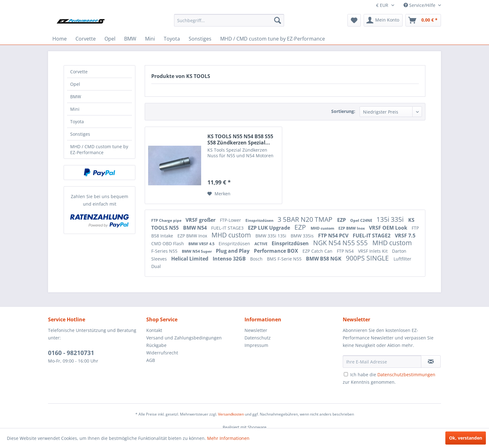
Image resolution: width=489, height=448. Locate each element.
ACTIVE (261, 244)
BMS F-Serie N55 (285, 259)
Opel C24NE (362, 220)
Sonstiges (80, 134)
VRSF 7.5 (405, 236)
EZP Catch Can (318, 251)
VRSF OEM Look (389, 228)
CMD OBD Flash (168, 243)
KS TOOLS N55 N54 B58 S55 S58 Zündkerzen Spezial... (240, 139)
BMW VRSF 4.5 (202, 244)
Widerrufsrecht (162, 353)
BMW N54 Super (197, 251)
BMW (76, 97)
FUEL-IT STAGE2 (372, 236)
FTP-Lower (231, 220)
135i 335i (391, 219)
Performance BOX (277, 251)
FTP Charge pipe (167, 220)
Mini (75, 109)
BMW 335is (303, 236)
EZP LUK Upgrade (270, 228)
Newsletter (256, 330)
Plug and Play (233, 251)
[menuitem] (229, 20)
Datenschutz (258, 338)
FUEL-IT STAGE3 (228, 228)
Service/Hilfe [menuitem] (420, 5)
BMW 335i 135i (271, 236)
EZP (342, 220)
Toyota (77, 122)
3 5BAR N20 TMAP (306, 219)
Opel (75, 84)
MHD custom (323, 228)
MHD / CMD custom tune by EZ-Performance (99, 149)
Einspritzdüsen (260, 220)
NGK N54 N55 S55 (341, 243)
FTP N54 (346, 251)
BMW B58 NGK (324, 259)
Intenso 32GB (230, 259)
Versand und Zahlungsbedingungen (184, 338)
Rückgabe (156, 345)
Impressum (256, 345)
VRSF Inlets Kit (373, 251)
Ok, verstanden (466, 438)
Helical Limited (190, 259)
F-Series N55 (165, 251)
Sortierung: (343, 111)
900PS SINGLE (368, 258)
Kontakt (154, 330)
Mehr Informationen (228, 438)
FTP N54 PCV (334, 236)
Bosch (257, 259)
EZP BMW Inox (352, 228)
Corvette (79, 72)
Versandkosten (231, 414)
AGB (151, 360)
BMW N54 (196, 228)
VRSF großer (201, 220)
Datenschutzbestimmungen (406, 375)
